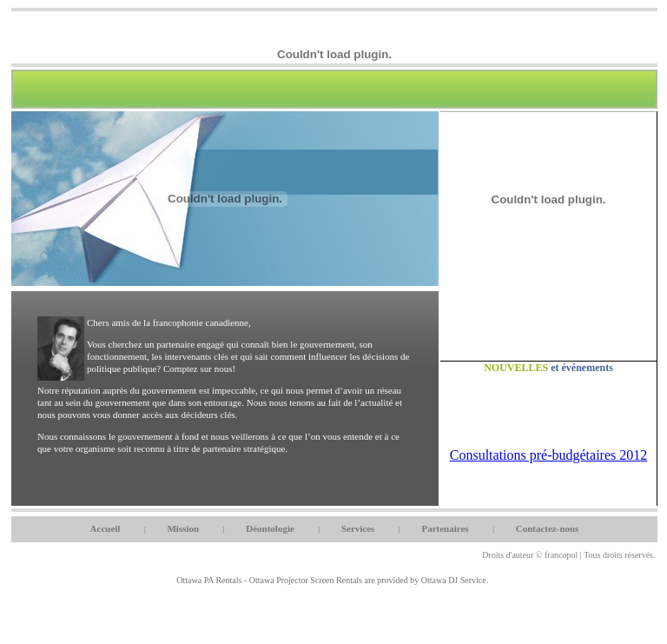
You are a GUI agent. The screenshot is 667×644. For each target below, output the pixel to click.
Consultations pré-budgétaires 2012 (549, 455)
